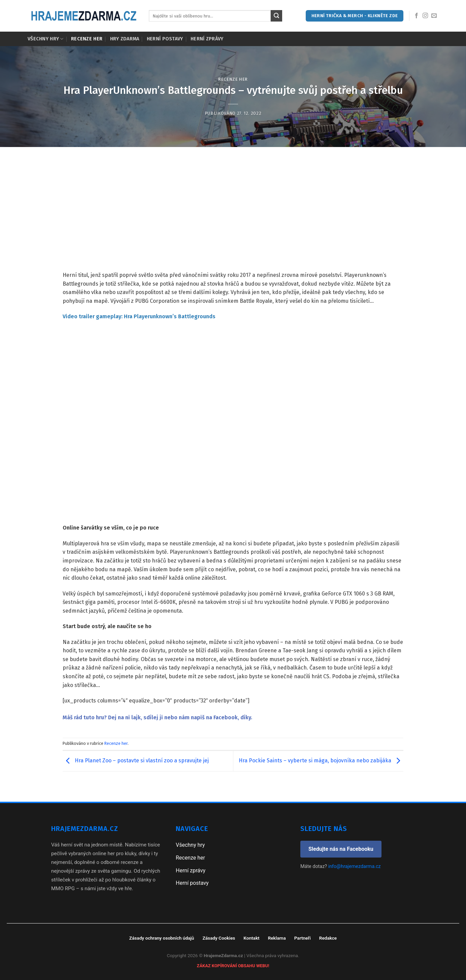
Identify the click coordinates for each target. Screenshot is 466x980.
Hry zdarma (125, 39)
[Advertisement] (233, 220)
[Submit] (276, 16)
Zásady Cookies (219, 938)
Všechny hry (46, 39)
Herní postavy (165, 39)
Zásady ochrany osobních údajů (162, 938)
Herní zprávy (207, 39)
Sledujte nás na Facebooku (341, 849)
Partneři (303, 938)
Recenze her (87, 39)
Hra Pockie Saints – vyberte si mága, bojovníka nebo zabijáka (321, 760)
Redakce (328, 938)
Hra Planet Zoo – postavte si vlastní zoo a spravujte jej (136, 760)
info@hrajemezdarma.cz (355, 866)
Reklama (277, 938)
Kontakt (251, 938)
